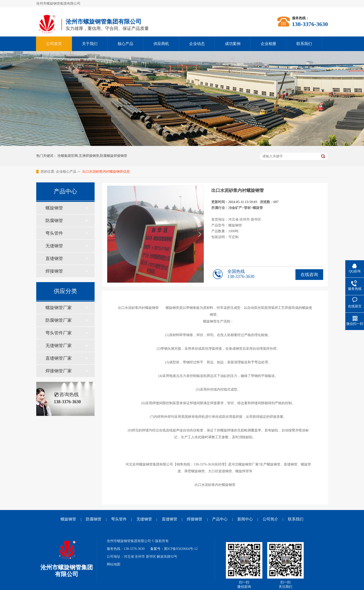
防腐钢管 (54, 221)
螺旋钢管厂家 (59, 308)
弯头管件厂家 (59, 333)
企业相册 (268, 44)
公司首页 (54, 44)
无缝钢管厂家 (59, 346)
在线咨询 (309, 275)
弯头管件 (54, 233)
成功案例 (233, 44)
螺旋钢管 (54, 208)
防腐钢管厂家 (59, 320)
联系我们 (304, 44)
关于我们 (90, 44)
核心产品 (125, 44)
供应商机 (161, 44)
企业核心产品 (66, 172)
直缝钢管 (54, 259)
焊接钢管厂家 (59, 371)
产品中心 (220, 519)
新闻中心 (245, 519)
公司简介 (270, 519)
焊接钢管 (54, 271)
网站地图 (114, 564)
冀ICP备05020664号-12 (181, 549)
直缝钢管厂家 (59, 358)
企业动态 (197, 44)
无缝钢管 (54, 246)
